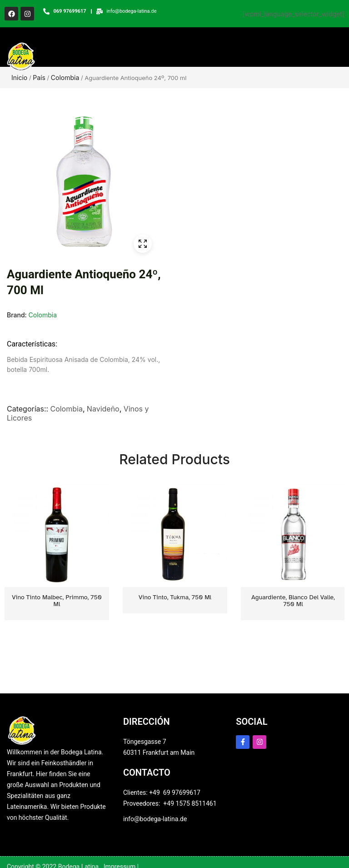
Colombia (65, 81)
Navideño (103, 412)
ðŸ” (143, 247)
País (39, 81)
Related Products (174, 462)
